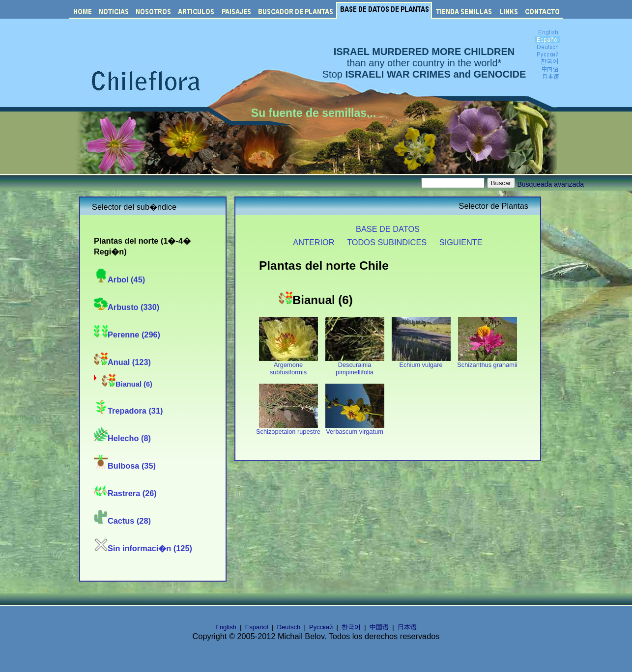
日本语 (407, 627)
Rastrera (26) (125, 493)
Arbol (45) (119, 280)
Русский (321, 627)
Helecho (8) (122, 438)
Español (257, 627)
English (226, 627)
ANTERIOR (314, 242)
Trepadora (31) (128, 411)
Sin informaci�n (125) (143, 548)
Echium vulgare (421, 362)
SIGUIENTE (461, 242)
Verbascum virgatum (355, 429)
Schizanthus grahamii (487, 362)
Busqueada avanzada (551, 184)
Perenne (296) (127, 335)
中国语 (379, 627)
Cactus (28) (122, 521)
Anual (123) (122, 362)
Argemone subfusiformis (288, 365)
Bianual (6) (127, 384)
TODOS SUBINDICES (387, 242)
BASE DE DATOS (388, 229)
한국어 (351, 627)
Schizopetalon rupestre (288, 429)
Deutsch (289, 627)
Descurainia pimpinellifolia (355, 365)
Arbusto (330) (127, 307)
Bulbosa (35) (125, 466)
